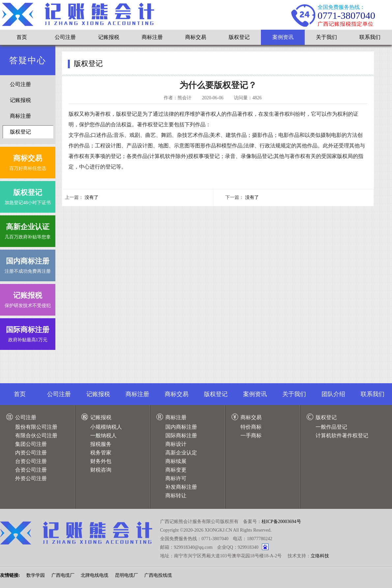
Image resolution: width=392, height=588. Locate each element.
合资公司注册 (31, 470)
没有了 (92, 197)
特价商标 (251, 427)
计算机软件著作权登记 (342, 435)
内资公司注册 (31, 453)
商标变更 (176, 470)
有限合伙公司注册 (36, 435)
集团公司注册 (31, 444)
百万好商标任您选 (28, 161)
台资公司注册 (31, 461)
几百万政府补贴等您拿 (28, 230)
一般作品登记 (331, 427)
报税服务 (101, 444)
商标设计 (176, 444)
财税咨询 (101, 470)
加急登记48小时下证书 (28, 195)
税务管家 (101, 453)
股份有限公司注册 (36, 427)
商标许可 (176, 478)
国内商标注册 (181, 427)
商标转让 (176, 495)
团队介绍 (333, 394)
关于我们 (326, 37)
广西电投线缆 (158, 575)
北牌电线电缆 (95, 575)
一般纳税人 (103, 435)
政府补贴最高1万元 (28, 333)
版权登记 (239, 37)
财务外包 (101, 461)
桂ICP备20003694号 (281, 522)
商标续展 (176, 461)
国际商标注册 (181, 435)
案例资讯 (283, 37)
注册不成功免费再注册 (28, 264)
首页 (22, 37)
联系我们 (370, 37)
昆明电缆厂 (126, 575)
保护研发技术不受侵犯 (28, 298)
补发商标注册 (181, 487)
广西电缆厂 (63, 575)
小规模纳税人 (106, 427)
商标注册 (152, 37)
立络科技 (320, 556)
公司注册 (65, 37)
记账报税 (109, 37)
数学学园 (36, 575)
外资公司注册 (31, 478)
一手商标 (251, 435)
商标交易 (196, 37)
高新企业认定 (181, 453)
